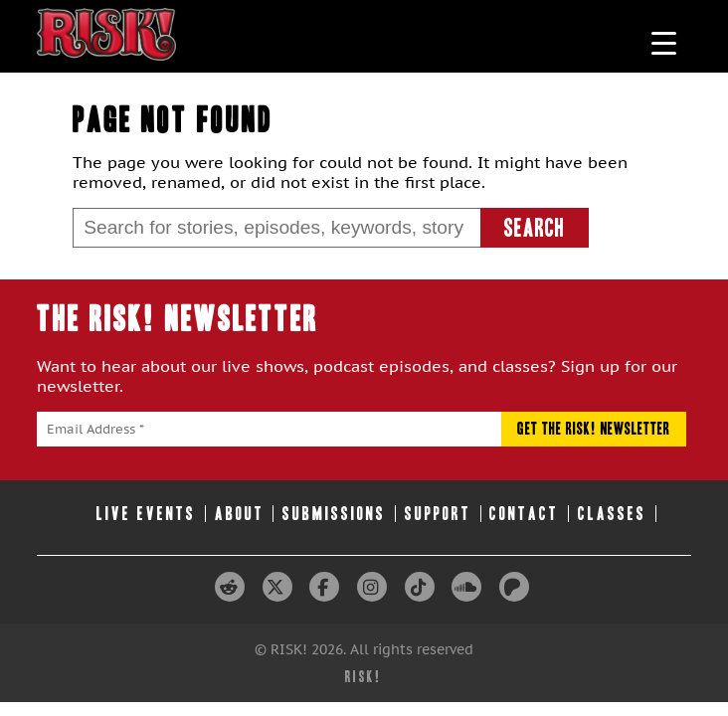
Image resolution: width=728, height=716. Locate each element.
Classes (612, 514)
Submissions (334, 514)
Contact (524, 514)
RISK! (364, 677)
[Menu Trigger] (664, 42)
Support (438, 514)
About (240, 514)
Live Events (146, 514)
